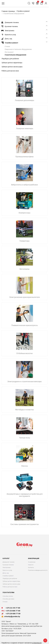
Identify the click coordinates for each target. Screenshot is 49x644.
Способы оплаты (8, 596)
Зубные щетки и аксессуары (11, 584)
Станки (7, 46)
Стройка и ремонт (8, 576)
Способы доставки (8, 599)
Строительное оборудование (15, 55)
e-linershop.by (37, 643)
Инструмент (9, 52)
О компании (32, 562)
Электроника (7, 567)
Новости (31, 565)
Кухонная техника (8, 565)
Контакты (31, 567)
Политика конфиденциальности (38, 570)
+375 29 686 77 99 (11, 614)
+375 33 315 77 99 (11, 608)
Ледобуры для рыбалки (10, 578)
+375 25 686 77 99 (13, 611)
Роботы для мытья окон (10, 587)
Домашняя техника (9, 562)
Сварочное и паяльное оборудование (18, 49)
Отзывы (5, 602)
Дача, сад (6, 573)
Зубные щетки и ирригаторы (11, 581)
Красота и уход (7, 570)
